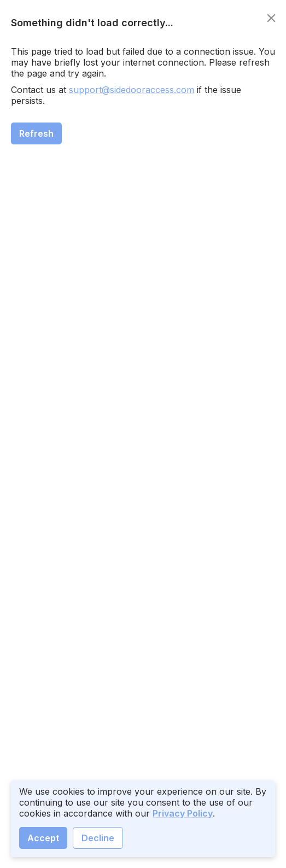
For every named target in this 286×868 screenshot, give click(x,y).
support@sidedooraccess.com (132, 90)
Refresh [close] (36, 133)
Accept (43, 838)
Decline (98, 838)
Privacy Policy (183, 813)
